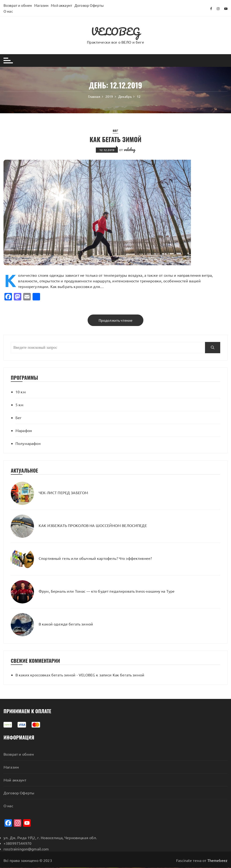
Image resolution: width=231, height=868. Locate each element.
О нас (8, 11)
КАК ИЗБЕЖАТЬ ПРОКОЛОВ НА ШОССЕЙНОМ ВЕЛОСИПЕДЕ (93, 526)
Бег (115, 130)
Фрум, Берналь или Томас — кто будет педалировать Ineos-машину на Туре (107, 591)
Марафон (24, 430)
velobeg (130, 149)
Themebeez (217, 860)
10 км (21, 392)
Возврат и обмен (18, 5)
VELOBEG (115, 31)
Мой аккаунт (61, 5)
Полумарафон (28, 443)
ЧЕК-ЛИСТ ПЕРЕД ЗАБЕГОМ (63, 493)
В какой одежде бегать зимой (66, 624)
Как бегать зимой (116, 139)
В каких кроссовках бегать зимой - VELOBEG (55, 675)
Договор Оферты (89, 5)
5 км (20, 405)
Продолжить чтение (116, 320)
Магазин (41, 5)
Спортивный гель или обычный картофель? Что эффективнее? (95, 558)
